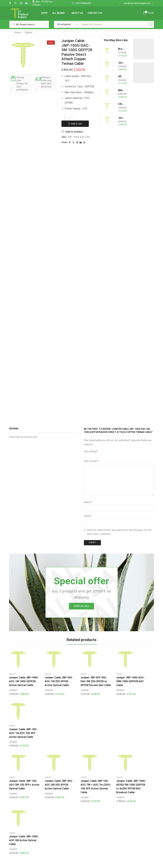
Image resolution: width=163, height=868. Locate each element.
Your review (91, 461)
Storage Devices (68, 819)
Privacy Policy (117, 830)
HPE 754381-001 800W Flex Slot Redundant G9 (121, 76)
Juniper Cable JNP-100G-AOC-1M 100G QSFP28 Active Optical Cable (21, 680)
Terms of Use (117, 838)
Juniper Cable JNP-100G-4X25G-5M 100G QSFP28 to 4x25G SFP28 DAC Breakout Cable (110, 734)
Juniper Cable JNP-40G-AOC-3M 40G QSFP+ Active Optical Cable (121, 118)
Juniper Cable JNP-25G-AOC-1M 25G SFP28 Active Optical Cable (51, 680)
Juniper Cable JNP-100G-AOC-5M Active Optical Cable (141, 730)
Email (88, 516)
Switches (64, 845)
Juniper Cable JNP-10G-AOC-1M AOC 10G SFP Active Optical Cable (140, 680)
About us (77, 13)
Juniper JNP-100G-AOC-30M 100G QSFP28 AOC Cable (110, 678)
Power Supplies (68, 839)
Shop (44, 13)
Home (17, 32)
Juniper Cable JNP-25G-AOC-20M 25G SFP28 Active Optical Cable (121, 63)
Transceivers (66, 826)
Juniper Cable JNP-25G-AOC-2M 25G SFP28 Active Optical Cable (51, 732)
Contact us (95, 13)
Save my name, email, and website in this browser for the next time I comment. (119, 532)
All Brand (60, 13)
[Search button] (150, 24)
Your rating (91, 451)
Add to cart (77, 124)
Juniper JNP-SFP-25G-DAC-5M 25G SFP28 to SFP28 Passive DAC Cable (80, 680)
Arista (81, 769)
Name (88, 502)
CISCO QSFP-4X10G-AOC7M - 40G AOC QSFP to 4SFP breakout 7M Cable (121, 104)
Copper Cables (67, 832)
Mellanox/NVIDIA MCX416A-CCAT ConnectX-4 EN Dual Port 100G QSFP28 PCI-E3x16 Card (121, 90)
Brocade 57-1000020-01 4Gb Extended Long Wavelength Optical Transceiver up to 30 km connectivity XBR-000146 (121, 49)
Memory (64, 852)
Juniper (13, 690)
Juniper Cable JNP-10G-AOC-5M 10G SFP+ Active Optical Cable (21, 732)
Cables (28, 32)
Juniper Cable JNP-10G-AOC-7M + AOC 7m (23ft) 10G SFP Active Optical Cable (81, 732)
